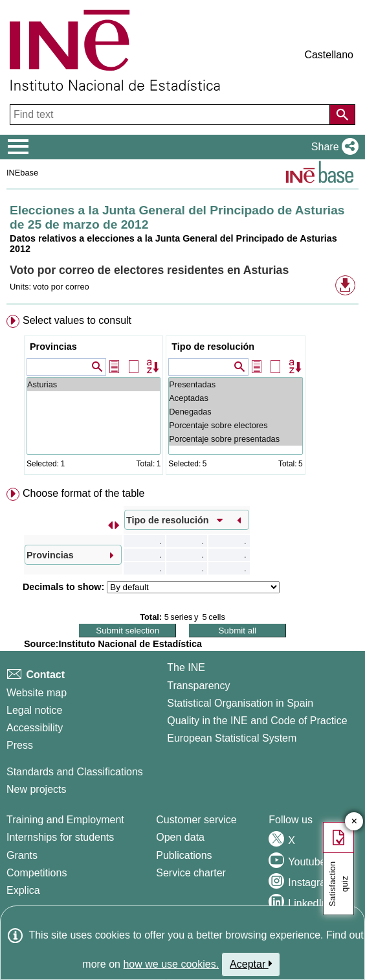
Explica (23, 890)
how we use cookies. (171, 964)
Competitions (37, 873)
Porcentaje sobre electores (235, 425)
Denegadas (235, 412)
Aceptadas (235, 398)
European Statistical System (232, 738)
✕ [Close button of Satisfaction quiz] (354, 822)
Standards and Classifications (75, 772)
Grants (22, 855)
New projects (36, 789)
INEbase (22, 173)
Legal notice (34, 710)
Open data (180, 837)
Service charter (191, 873)
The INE (186, 667)
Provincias (53, 347)
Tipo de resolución (213, 347)
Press (20, 745)
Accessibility (35, 728)
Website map (37, 693)
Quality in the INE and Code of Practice (257, 721)
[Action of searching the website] (342, 115)
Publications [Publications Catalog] (184, 855)
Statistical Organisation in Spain (240, 703)
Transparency (198, 686)
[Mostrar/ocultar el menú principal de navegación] (18, 147)
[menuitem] (182, 397)
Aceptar (251, 964)
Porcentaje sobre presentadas (235, 439)
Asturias (94, 384)
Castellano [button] (329, 55)
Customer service (196, 820)
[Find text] (171, 115)
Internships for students (60, 837)
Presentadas (235, 384)
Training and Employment (65, 820)
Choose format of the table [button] (84, 493)
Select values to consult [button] (77, 320)
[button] (332, 147)
